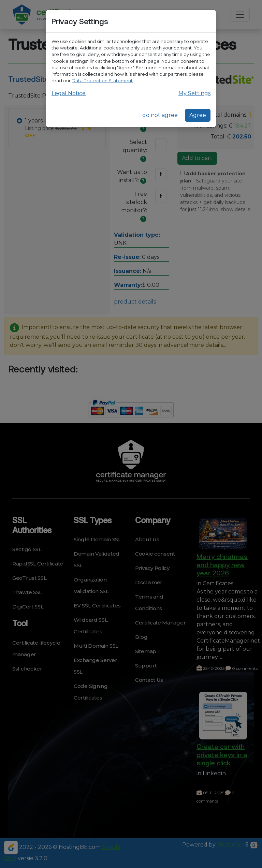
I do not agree (158, 115)
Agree (198, 115)
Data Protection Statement (102, 81)
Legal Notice (69, 93)
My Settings (194, 93)
